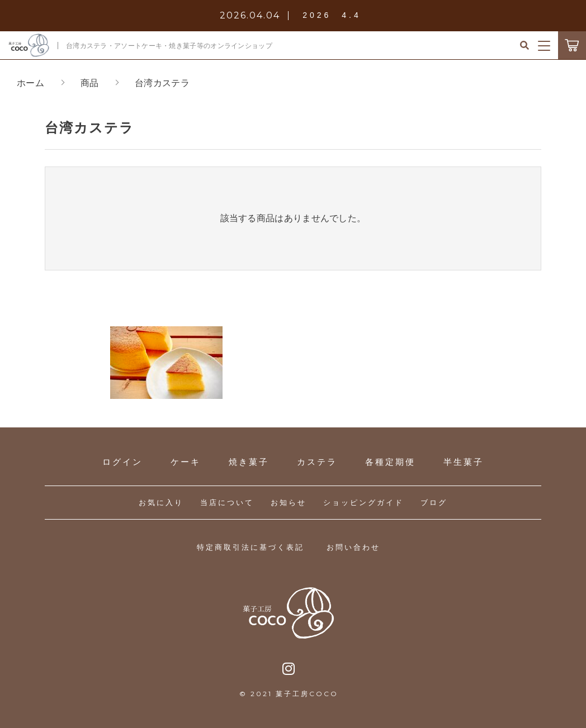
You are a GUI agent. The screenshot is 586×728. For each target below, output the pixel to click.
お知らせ (289, 503)
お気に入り (161, 503)
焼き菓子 (249, 462)
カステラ (317, 462)
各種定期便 (390, 462)
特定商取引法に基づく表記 (251, 547)
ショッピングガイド (363, 503)
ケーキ (186, 462)
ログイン (122, 462)
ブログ (434, 503)
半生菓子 (464, 462)
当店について (227, 503)
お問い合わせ (353, 547)
